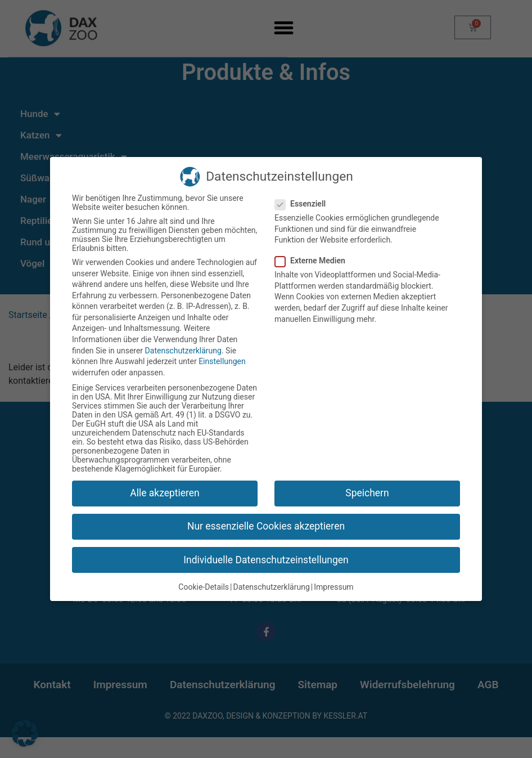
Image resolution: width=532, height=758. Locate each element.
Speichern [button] (367, 494)
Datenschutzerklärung (183, 352)
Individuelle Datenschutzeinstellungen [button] (266, 560)
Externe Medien (314, 262)
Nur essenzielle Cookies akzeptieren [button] (266, 527)
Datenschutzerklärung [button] (272, 588)
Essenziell (304, 205)
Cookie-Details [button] (204, 588)
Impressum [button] (333, 588)
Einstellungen (222, 362)
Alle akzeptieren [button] (165, 494)
